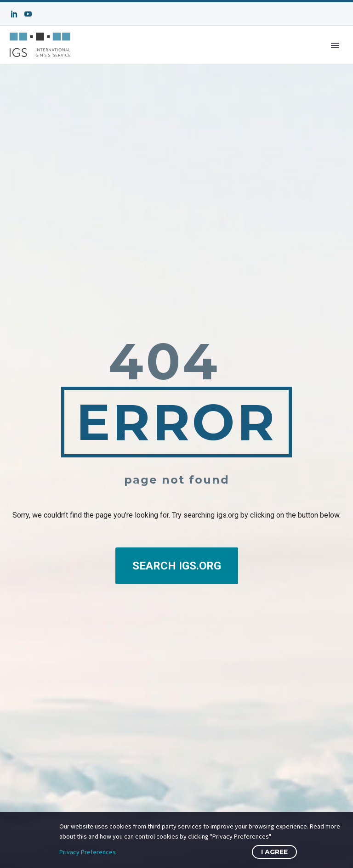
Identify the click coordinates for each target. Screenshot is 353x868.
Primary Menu (335, 45)
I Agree (274, 852)
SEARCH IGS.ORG (177, 566)
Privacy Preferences (88, 852)
